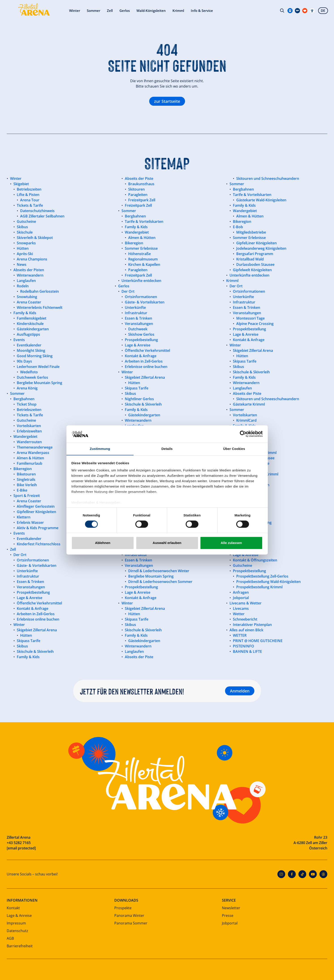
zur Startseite (167, 101)
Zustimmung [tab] (100, 449)
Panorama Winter (129, 916)
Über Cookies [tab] (234, 449)
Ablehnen (103, 543)
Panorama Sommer (131, 923)
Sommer (73, 11)
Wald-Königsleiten (132, 11)
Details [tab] (167, 449)
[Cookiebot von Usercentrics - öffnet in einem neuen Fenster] (243, 434)
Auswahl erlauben (167, 543)
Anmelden (240, 691)
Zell (89, 11)
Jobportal (230, 923)
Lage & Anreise (19, 916)
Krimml (160, 11)
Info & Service (185, 11)
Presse (228, 916)
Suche (281, 11)
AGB (10, 938)
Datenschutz (17, 931)
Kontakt (13, 908)
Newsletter (231, 908)
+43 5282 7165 (19, 843)
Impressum (16, 923)
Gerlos (105, 11)
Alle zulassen (231, 543)
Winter (53, 11)
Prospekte (123, 908)
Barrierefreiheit (20, 946)
